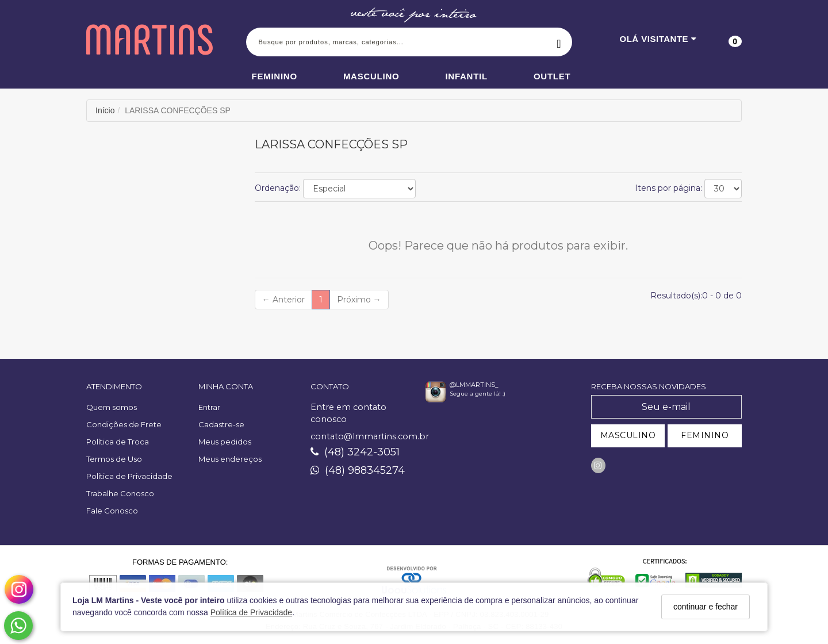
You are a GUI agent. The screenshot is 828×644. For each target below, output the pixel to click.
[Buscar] (559, 42)
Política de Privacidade (251, 612)
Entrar (209, 407)
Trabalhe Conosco (120, 493)
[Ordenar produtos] (359, 189)
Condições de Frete (124, 424)
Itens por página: (668, 188)
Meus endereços (230, 459)
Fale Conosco (112, 511)
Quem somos (112, 407)
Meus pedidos (225, 442)
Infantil (466, 76)
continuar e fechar (706, 607)
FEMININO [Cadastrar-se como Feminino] (705, 435)
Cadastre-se (221, 424)
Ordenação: (278, 188)
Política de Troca (118, 442)
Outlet (552, 76)
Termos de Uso (114, 459)
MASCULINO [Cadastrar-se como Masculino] (628, 435)
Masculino (371, 76)
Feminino (275, 76)
